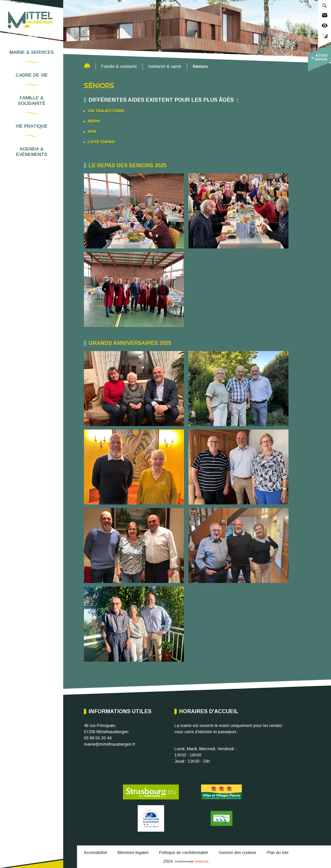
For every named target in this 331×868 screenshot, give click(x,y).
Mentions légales (133, 853)
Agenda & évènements (32, 152)
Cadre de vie (32, 75)
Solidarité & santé (165, 66)
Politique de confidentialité (184, 853)
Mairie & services (32, 52)
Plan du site (278, 853)
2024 (186, 861)
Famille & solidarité (32, 101)
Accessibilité (95, 853)
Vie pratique (32, 126)
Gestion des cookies (237, 853)
